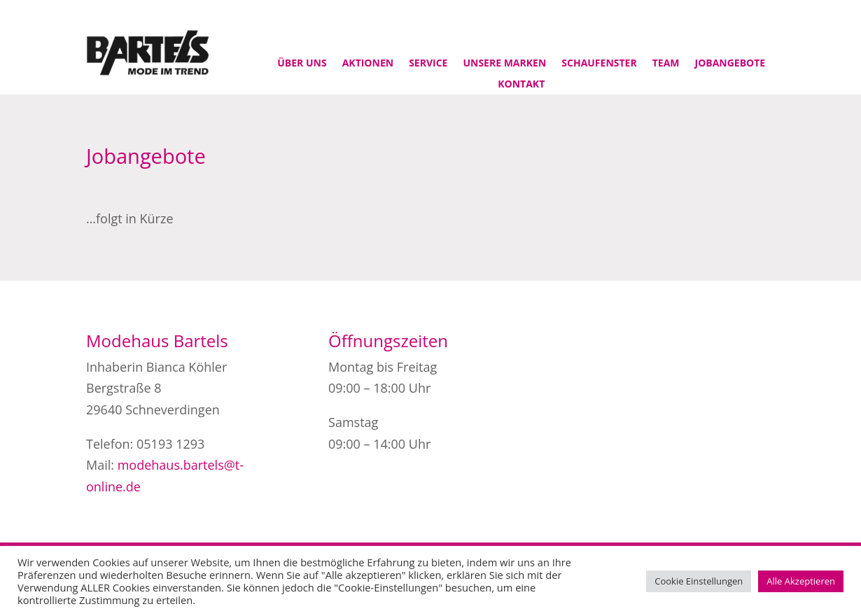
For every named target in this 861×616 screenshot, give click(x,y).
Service (428, 64)
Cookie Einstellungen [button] (699, 581)
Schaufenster (599, 64)
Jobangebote (730, 64)
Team (666, 64)
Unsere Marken (504, 64)
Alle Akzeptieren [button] (801, 581)
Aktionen (368, 64)
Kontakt (521, 85)
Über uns (302, 64)
